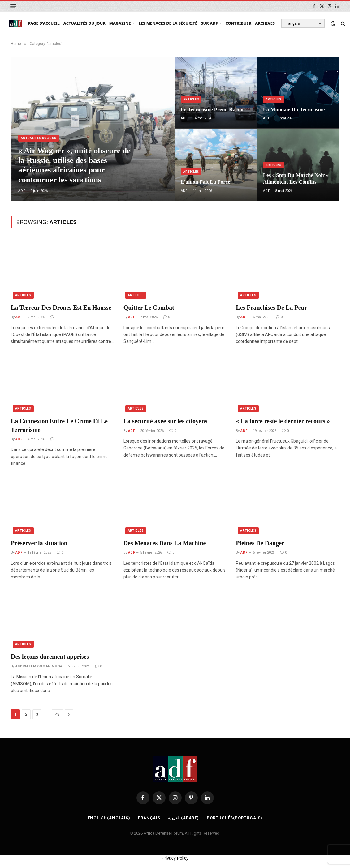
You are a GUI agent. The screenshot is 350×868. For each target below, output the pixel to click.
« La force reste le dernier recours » (283, 421)
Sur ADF (209, 23)
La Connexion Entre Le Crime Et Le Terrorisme (59, 425)
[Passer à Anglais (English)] (109, 818)
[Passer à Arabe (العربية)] (183, 818)
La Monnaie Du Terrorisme (294, 110)
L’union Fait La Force (205, 182)
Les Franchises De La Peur (271, 308)
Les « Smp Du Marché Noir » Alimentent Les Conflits (296, 179)
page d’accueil (44, 23)
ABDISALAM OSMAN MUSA (39, 666)
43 (57, 714)
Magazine (120, 23)
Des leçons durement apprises (50, 657)
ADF (22, 191)
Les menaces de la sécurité (168, 23)
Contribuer (238, 23)
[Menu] (13, 6)
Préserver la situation (39, 543)
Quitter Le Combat (149, 308)
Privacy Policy (175, 858)
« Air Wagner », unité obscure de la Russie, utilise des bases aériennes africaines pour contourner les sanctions (74, 165)
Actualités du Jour (84, 23)
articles (191, 99)
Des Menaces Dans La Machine (165, 543)
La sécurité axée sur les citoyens (165, 421)
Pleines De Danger (260, 543)
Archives (265, 23)
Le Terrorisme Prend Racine (213, 110)
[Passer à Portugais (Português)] (234, 818)
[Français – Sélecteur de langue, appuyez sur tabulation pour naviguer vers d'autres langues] (303, 23)
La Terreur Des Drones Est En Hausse (61, 308)
